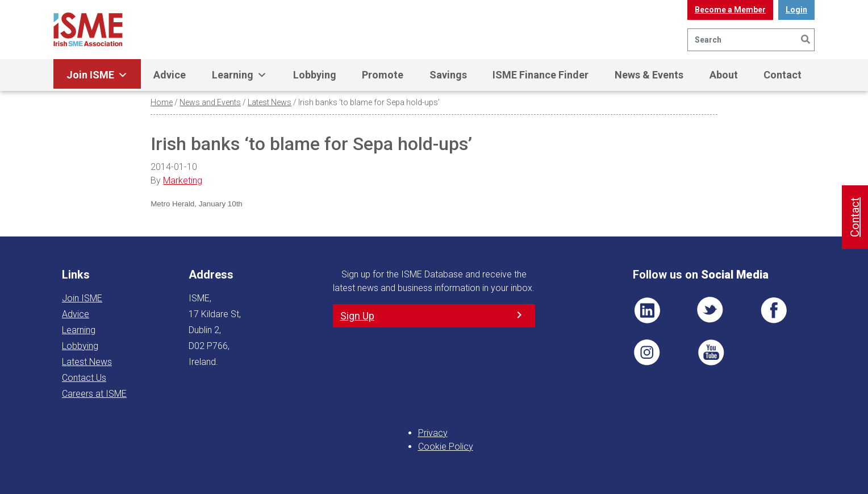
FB (774, 310)
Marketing (183, 180)
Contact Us (84, 378)
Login (796, 10)
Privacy (433, 433)
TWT (711, 310)
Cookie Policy (446, 447)
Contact (783, 75)
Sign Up (357, 316)
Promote (383, 75)
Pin (647, 352)
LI (647, 310)
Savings (448, 75)
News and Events (210, 102)
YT (711, 352)
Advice (170, 75)
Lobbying (315, 75)
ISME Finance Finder (541, 75)
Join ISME (97, 75)
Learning (239, 75)
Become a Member (730, 10)
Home (162, 102)
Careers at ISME (94, 394)
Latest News (270, 102)
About (724, 75)
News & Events (649, 75)
